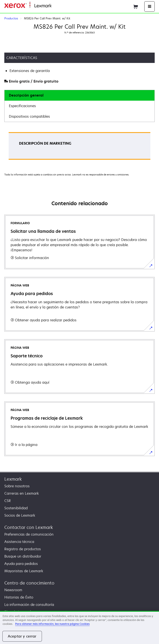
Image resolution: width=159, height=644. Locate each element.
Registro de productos (23, 549)
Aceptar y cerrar (22, 636)
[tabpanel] (79, 147)
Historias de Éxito (19, 597)
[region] (79, 627)
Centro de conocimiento (29, 583)
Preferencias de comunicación (29, 534)
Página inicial (61, 6)
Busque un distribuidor (23, 556)
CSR (8, 501)
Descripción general (26, 95)
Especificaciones (22, 106)
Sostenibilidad (16, 508)
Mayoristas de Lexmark (24, 571)
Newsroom (13, 590)
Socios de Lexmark (20, 515)
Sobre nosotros (17, 486)
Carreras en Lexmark (22, 493)
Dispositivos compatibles (29, 116)
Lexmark (13, 479)
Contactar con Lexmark (29, 527)
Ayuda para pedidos (21, 564)
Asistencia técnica (19, 542)
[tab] (79, 95)
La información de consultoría (29, 605)
